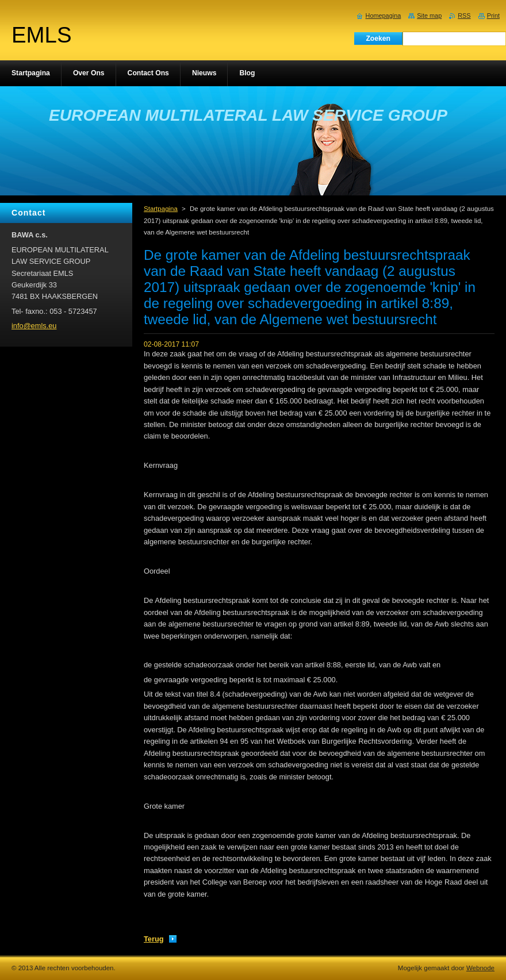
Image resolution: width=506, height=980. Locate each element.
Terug (154, 939)
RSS (464, 16)
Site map (429, 16)
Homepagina (384, 16)
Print (493, 16)
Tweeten (247, 922)
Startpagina (161, 209)
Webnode (480, 968)
